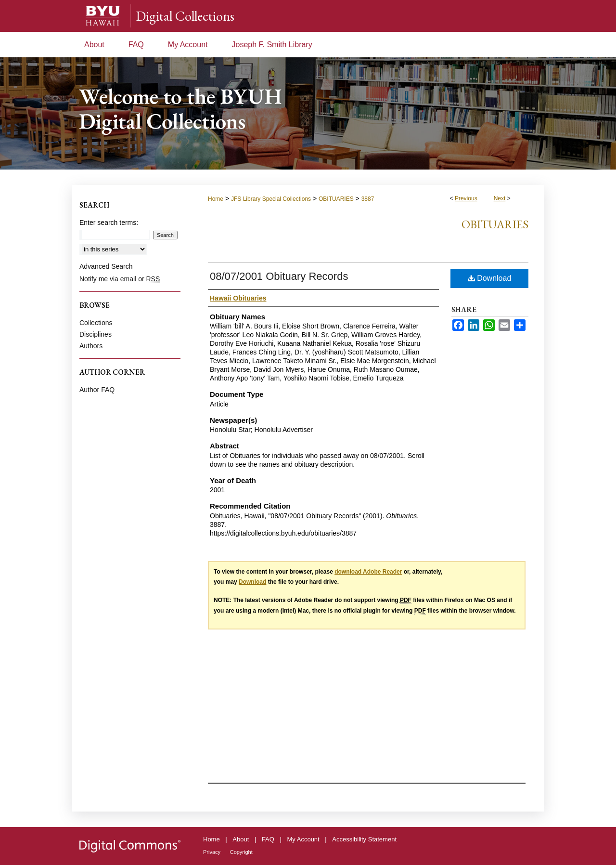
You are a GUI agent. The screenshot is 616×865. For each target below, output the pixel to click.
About (241, 839)
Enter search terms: (109, 223)
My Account (303, 839)
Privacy (212, 852)
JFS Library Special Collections (271, 199)
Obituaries (495, 224)
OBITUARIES (336, 199)
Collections (96, 323)
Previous (466, 198)
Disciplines (96, 334)
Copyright (241, 852)
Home (216, 199)
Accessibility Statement (364, 839)
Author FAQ (97, 390)
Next (500, 198)
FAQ (268, 839)
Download (490, 278)
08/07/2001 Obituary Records (279, 276)
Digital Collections (185, 16)
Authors (91, 346)
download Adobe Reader (368, 572)
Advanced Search (106, 266)
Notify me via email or (120, 279)
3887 (368, 199)
